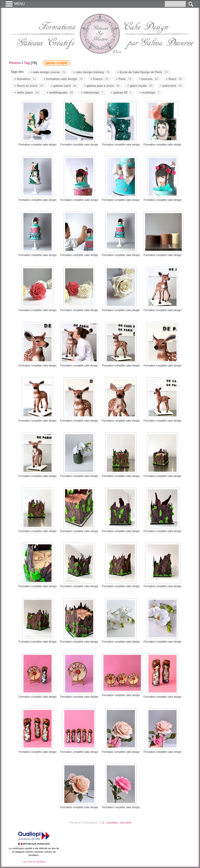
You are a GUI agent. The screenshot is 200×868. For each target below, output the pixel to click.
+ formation (25, 79)
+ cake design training (91, 72)
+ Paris (123, 79)
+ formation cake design (63, 79)
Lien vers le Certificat (34, 862)
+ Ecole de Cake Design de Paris (142, 72)
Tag (27, 63)
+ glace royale (140, 86)
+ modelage (149, 92)
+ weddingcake (60, 92)
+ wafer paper (27, 92)
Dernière (126, 823)
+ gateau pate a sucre (102, 86)
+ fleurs (174, 79)
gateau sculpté (57, 63)
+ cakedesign (92, 92)
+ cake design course (48, 72)
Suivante (112, 823)
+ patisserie (171, 86)
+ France (99, 79)
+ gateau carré (64, 86)
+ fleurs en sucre (29, 86)
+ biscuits (149, 79)
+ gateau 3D (121, 92)
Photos (15, 63)
